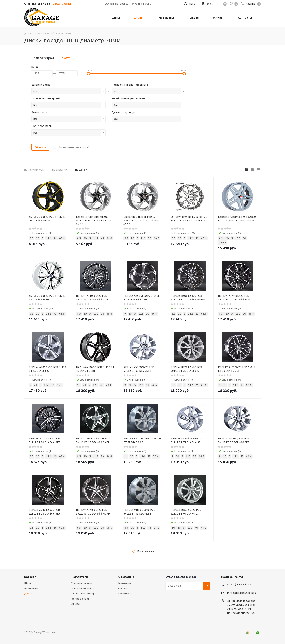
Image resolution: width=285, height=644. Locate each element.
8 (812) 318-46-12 (239, 584)
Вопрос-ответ (80, 599)
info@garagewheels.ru (242, 593)
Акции (75, 604)
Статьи (122, 588)
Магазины (125, 583)
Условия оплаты (82, 583)
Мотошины (31, 588)
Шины (28, 583)
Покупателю (80, 577)
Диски (28, 594)
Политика (124, 594)
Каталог (30, 577)
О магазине (126, 577)
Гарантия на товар (83, 594)
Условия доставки (83, 588)
